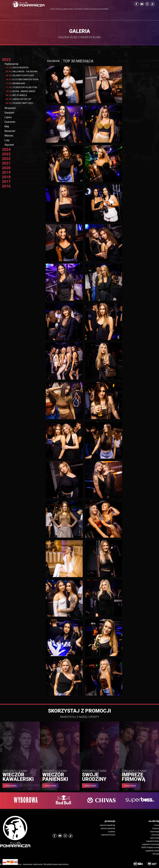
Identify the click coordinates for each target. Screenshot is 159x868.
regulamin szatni (152, 851)
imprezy (156, 828)
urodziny (112, 832)
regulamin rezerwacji (151, 844)
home (157, 825)
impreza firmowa (108, 835)
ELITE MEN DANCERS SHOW (22, 79)
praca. (120, 10)
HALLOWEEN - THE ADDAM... (22, 72)
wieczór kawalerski (107, 825)
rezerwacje (154, 832)
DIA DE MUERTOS (17, 68)
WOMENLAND (15, 83)
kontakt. (132, 10)
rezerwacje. (79, 10)
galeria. (53, 10)
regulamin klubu (153, 841)
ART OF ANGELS (16, 95)
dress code (155, 838)
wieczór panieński (108, 828)
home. (26, 10)
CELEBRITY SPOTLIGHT (20, 75)
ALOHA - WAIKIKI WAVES (20, 91)
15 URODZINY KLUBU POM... (22, 87)
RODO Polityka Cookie (150, 847)
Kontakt (156, 854)
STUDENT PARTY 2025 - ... (21, 103)
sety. (108, 10)
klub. (65, 10)
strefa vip (155, 835)
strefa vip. (96, 13)
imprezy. (39, 10)
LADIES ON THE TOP (19, 99)
